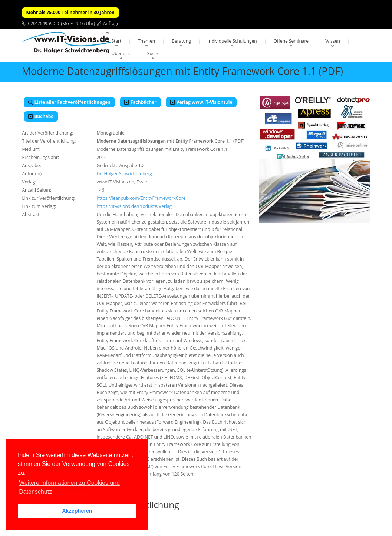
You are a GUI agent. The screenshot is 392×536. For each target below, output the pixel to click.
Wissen (333, 41)
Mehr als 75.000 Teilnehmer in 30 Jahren (70, 12)
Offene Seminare (291, 41)
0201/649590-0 (44, 24)
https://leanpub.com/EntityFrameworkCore (141, 198)
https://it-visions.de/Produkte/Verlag (134, 206)
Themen (146, 41)
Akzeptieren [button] (77, 511)
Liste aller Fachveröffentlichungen (69, 102)
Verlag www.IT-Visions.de (201, 102)
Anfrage (111, 24)
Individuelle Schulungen (232, 41)
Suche (154, 54)
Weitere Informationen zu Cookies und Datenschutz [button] (69, 487)
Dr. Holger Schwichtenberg (124, 174)
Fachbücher (140, 102)
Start (117, 41)
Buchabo (41, 116)
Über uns (121, 54)
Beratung (181, 41)
